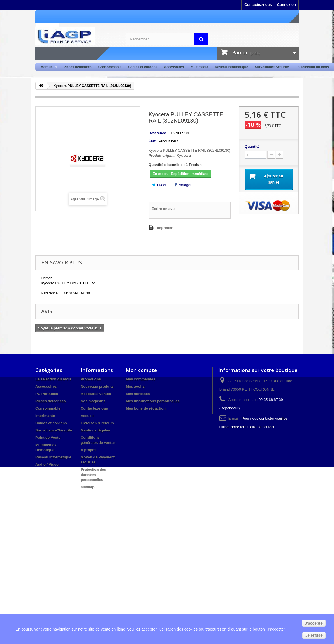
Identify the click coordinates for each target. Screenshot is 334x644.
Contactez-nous (258, 5)
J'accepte (314, 623)
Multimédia (199, 67)
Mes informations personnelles (153, 401)
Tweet (159, 185)
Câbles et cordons (143, 67)
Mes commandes (141, 379)
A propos (89, 450)
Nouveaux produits (97, 386)
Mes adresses (138, 394)
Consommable (110, 67)
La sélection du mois (312, 67)
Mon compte (141, 370)
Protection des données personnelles (93, 475)
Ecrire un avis (163, 209)
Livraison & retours (97, 423)
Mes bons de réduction (146, 408)
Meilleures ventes (96, 394)
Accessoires (174, 67)
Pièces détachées (78, 67)
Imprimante (45, 416)
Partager (183, 185)
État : (153, 141)
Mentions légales (95, 430)
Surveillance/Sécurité (272, 67)
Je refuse (314, 635)
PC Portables (47, 394)
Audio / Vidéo (47, 464)
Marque (47, 67)
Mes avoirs (135, 386)
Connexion (287, 5)
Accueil (87, 416)
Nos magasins (93, 401)
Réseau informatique (232, 67)
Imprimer (165, 228)
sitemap (88, 487)
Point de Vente (48, 438)
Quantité (252, 146)
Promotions (91, 379)
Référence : (158, 133)
